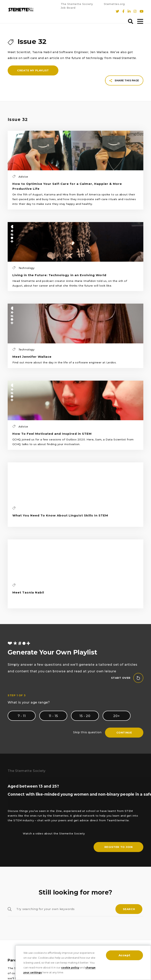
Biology (13, 876)
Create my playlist (33, 76)
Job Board (68, 8)
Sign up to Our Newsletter (75, 876)
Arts (11, 918)
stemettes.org (123, 915)
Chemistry (15, 885)
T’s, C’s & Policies (67, 901)
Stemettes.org (114, 4)
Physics (13, 893)
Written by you (19, 942)
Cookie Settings (67, 893)
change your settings (39, 972)
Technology (17, 901)
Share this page (124, 45)
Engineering (17, 909)
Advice (13, 934)
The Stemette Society (77, 4)
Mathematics (18, 926)
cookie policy (71, 967)
